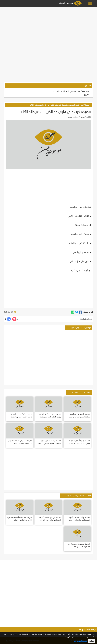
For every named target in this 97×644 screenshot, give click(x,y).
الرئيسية (88, 105)
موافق (91, 641)
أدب (82, 105)
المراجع (87, 95)
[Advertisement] (48, 25)
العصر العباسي (74, 105)
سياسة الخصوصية (81, 641)
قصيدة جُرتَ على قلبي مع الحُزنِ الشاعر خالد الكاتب (71, 91)
